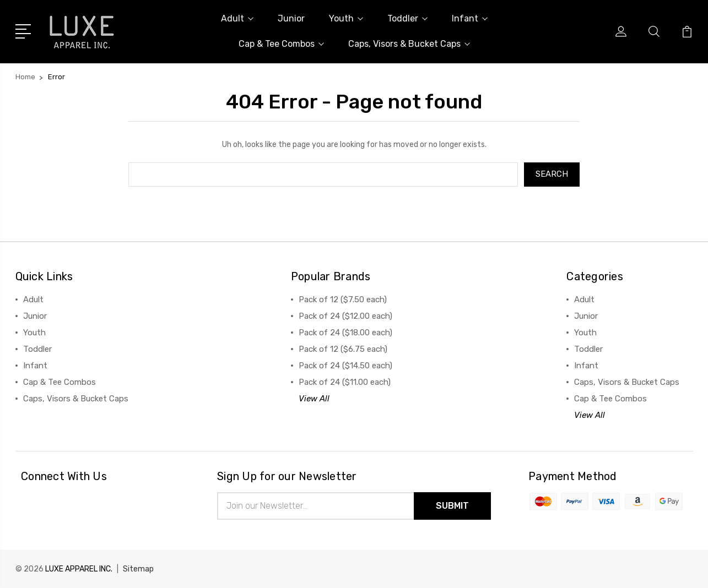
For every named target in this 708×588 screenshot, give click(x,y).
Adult (237, 18)
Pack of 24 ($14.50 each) (345, 366)
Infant (470, 18)
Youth (346, 18)
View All (314, 399)
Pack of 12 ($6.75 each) (343, 349)
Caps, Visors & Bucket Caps (409, 44)
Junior (291, 18)
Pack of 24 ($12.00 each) (345, 316)
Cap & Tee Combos (281, 44)
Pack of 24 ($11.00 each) (345, 382)
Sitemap (138, 569)
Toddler (407, 18)
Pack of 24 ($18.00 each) (345, 333)
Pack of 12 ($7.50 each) (343, 300)
